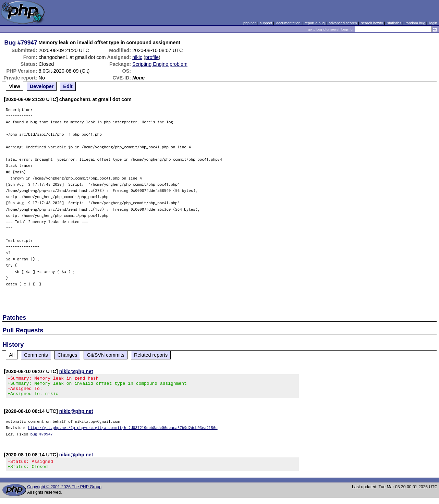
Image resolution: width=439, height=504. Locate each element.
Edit (68, 86)
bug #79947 (42, 438)
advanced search (343, 23)
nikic (137, 57)
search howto (372, 23)
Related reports (151, 355)
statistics (394, 23)
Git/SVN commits (106, 355)
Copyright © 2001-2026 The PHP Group (64, 493)
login (433, 23)
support (266, 23)
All (12, 355)
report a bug (315, 23)
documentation (288, 23)
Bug (10, 42)
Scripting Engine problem (160, 64)
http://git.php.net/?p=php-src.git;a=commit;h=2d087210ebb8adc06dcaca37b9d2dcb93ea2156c (123, 432)
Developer (42, 86)
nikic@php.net (76, 371)
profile (152, 57)
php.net (249, 23)
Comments (36, 355)
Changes (68, 355)
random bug (415, 23)
